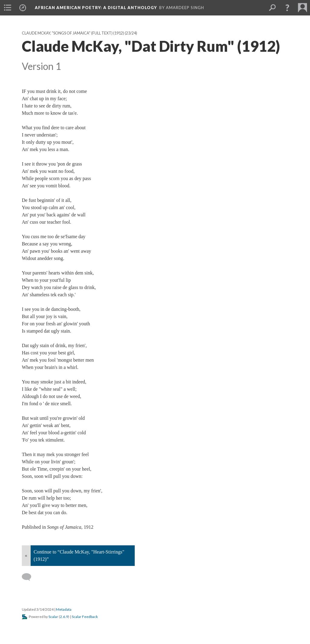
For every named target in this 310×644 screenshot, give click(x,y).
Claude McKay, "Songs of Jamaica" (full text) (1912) (73, 33)
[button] (287, 8)
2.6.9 (64, 617)
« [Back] (26, 555)
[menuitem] (8, 8)
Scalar (53, 617)
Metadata (64, 609)
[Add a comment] (29, 577)
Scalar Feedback (85, 617)
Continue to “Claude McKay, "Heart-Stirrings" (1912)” (79, 555)
